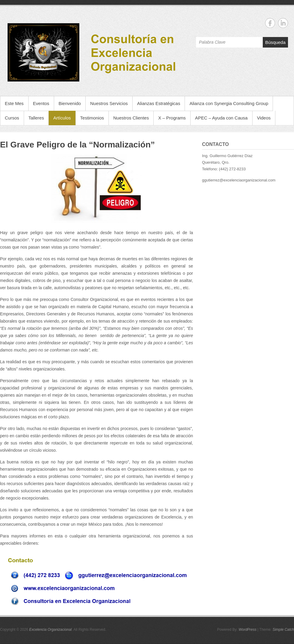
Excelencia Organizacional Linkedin (283, 23)
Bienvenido (70, 103)
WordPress (248, 630)
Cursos (12, 118)
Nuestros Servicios (109, 103)
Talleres (36, 118)
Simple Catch (283, 630)
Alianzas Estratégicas (159, 103)
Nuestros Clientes (131, 118)
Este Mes (14, 103)
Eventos (41, 103)
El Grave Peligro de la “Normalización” (77, 145)
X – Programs (172, 118)
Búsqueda (275, 42)
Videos (264, 118)
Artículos (62, 118)
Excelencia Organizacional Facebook (270, 23)
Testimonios (92, 118)
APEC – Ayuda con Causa (221, 118)
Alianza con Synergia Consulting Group (229, 103)
